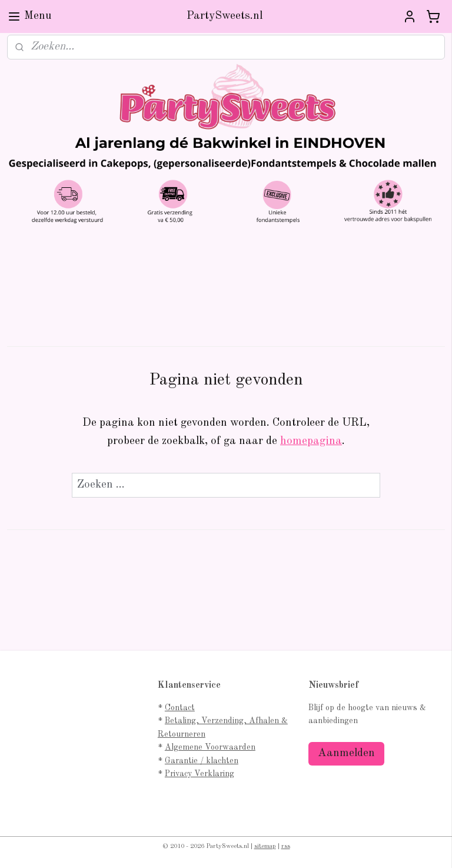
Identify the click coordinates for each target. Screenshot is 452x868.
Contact (180, 708)
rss (286, 847)
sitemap (265, 847)
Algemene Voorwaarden (210, 747)
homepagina (311, 441)
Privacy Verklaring (200, 774)
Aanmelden (346, 753)
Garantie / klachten (202, 761)
